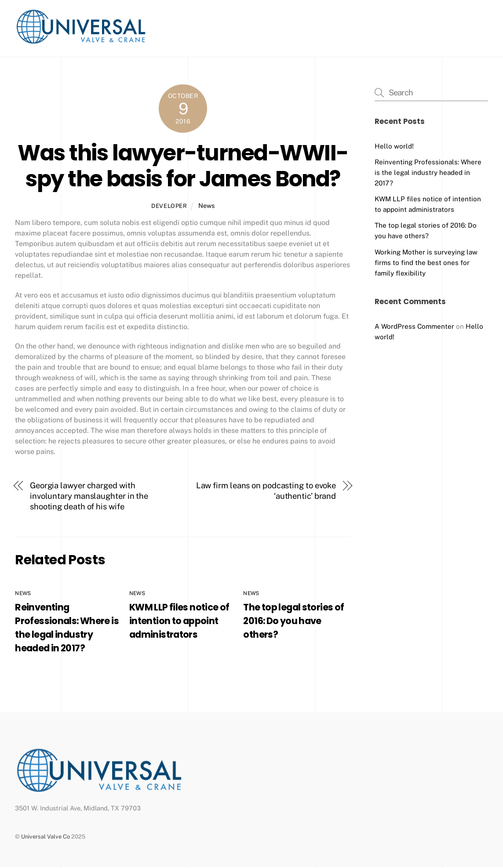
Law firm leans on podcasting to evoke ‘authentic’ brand (266, 492)
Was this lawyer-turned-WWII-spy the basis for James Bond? (183, 166)
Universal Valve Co (46, 837)
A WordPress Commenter (414, 327)
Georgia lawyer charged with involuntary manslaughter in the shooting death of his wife (89, 497)
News (206, 206)
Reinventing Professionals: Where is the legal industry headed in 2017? (428, 173)
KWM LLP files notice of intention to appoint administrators (179, 622)
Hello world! (394, 147)
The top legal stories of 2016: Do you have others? (293, 622)
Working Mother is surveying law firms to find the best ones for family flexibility (426, 263)
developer (169, 207)
